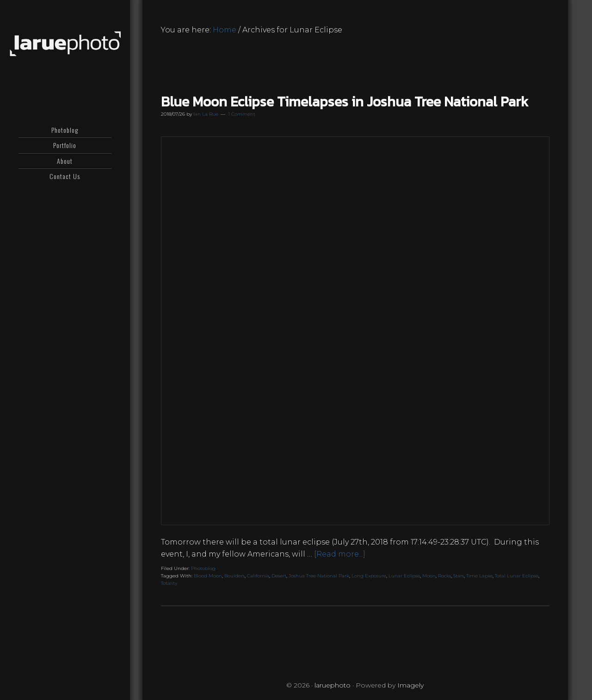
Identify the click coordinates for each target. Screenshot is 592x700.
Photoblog (203, 568)
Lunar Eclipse (404, 576)
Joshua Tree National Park (319, 576)
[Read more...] (340, 554)
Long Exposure (369, 576)
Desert (279, 576)
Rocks (444, 576)
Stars (459, 576)
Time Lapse (479, 576)
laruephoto (65, 44)
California (258, 576)
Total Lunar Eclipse (517, 576)
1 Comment (242, 114)
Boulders (234, 576)
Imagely (410, 685)
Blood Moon (208, 576)
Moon (429, 576)
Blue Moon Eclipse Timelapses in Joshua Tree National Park (345, 102)
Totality (169, 583)
